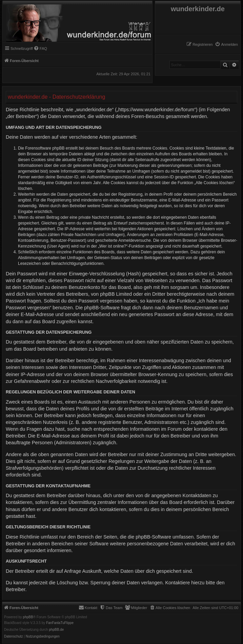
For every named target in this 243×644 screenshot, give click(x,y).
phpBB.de (56, 630)
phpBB (28, 617)
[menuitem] (226, 44)
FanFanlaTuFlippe (60, 623)
